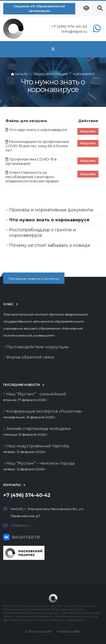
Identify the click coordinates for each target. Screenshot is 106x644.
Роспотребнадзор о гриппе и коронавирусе (43, 233)
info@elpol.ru (74, 31)
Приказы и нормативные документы (51, 210)
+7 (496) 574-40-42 (69, 26)
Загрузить (88, 131)
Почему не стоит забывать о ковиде (50, 245)
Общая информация (50, 74)
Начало (21, 74)
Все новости (40, 631)
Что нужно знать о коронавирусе (49, 220)
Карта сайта (70, 631)
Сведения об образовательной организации (39, 9)
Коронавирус (84, 74)
